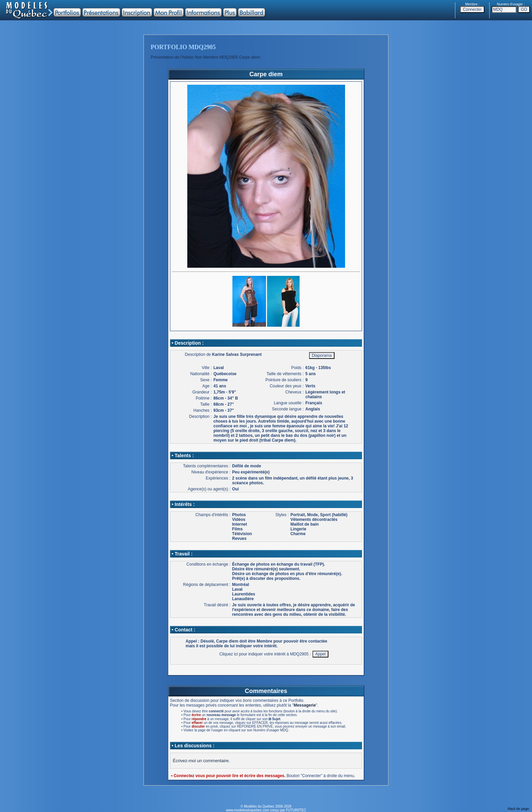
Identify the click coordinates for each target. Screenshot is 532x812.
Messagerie (305, 705)
